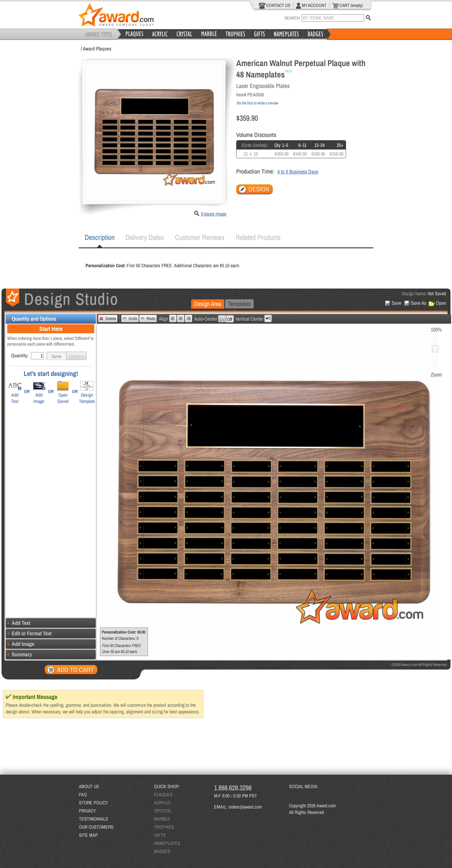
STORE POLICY (93, 803)
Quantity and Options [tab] (31, 319)
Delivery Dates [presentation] (145, 237)
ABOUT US (89, 786)
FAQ (83, 794)
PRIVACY (87, 811)
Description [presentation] (100, 237)
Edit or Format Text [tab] (29, 633)
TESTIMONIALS (93, 819)
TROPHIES (164, 827)
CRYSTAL (163, 811)
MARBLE (162, 819)
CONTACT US (274, 5)
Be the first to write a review (258, 103)
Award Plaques (97, 48)
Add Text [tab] (18, 623)
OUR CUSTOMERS (96, 827)
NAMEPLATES (167, 843)
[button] (56, 356)
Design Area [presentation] (208, 304)
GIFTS (160, 835)
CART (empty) (348, 5)
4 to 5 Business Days (298, 172)
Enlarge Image (214, 214)
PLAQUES (163, 794)
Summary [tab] (19, 654)
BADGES (162, 851)
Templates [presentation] (239, 304)
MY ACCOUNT (311, 5)
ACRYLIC (162, 803)
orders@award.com (245, 807)
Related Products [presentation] (258, 237)
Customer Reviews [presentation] (200, 237)
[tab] (100, 237)
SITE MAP (88, 835)
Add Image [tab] (20, 644)
